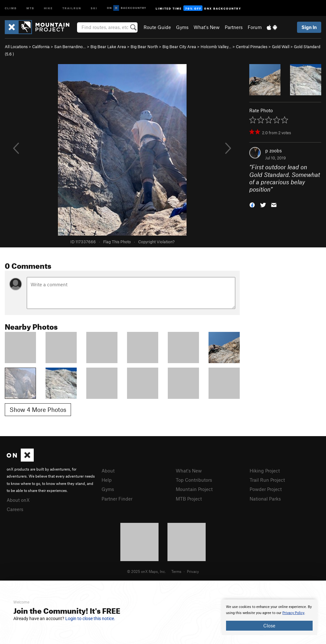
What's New (207, 27)
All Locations (16, 47)
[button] (252, 205)
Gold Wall (281, 47)
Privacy (193, 571)
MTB (30, 8)
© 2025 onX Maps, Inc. (146, 571)
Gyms (182, 27)
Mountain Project (194, 489)
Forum (255, 27)
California (41, 47)
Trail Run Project (267, 480)
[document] (269, 617)
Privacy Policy (293, 613)
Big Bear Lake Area (108, 47)
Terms (176, 571)
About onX (18, 500)
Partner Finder (117, 499)
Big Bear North (144, 47)
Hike (48, 8)
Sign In (309, 27)
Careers (15, 509)
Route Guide (157, 27)
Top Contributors (194, 480)
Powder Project (266, 489)
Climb (11, 8)
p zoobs (273, 150)
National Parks (265, 499)
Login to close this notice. (90, 618)
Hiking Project (265, 471)
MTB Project (189, 499)
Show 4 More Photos (38, 410)
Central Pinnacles (252, 47)
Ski (94, 8)
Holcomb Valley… (216, 47)
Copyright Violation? (156, 242)
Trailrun (72, 8)
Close (269, 626)
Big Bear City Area (179, 47)
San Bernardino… (70, 47)
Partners (234, 27)
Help (107, 480)
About (108, 471)
